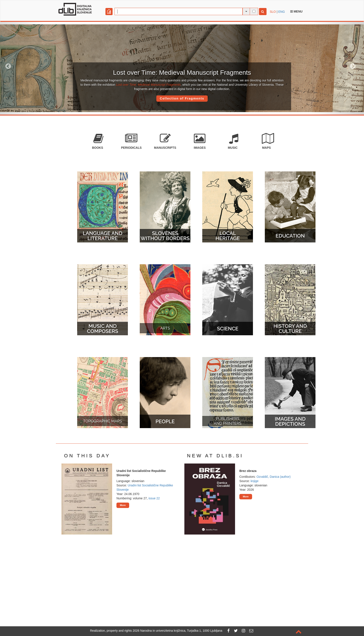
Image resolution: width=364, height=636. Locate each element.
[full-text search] (254, 11)
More (123, 505)
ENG (281, 12)
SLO (273, 12)
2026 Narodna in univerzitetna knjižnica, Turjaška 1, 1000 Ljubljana (177, 631)
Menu (296, 11)
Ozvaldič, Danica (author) (273, 477)
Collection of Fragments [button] (182, 98)
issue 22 (154, 498)
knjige (255, 481)
